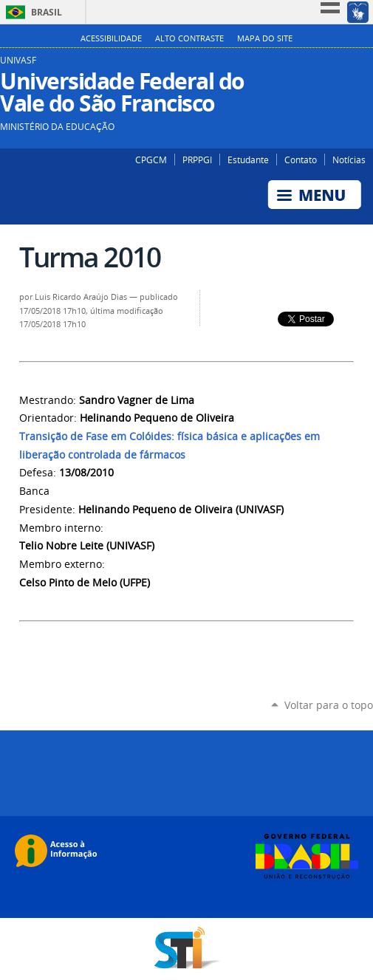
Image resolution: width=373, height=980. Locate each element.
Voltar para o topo (329, 705)
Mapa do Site (265, 38)
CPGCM (151, 160)
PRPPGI (197, 160)
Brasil (47, 12)
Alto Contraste (189, 38)
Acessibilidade (111, 38)
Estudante (248, 160)
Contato (301, 160)
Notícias (349, 160)
